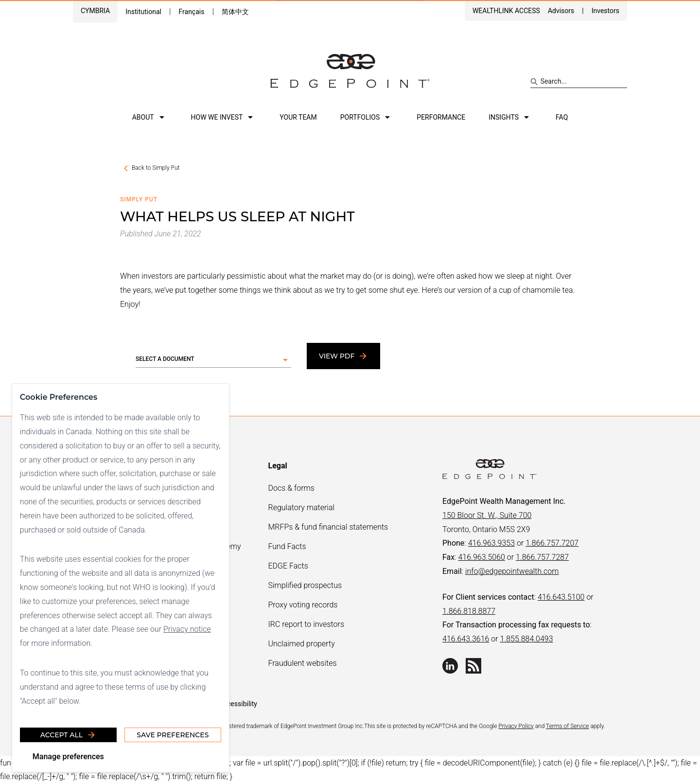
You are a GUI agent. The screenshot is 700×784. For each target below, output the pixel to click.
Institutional (143, 12)
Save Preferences (173, 735)
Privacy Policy (516, 726)
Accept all (68, 735)
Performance (441, 117)
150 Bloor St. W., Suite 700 (487, 515)
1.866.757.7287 (542, 557)
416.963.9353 (491, 543)
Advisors (561, 11)
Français (191, 12)
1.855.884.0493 (527, 639)
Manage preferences (68, 757)
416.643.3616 (466, 639)
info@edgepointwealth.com (512, 571)
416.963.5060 (481, 557)
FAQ (562, 117)
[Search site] (579, 82)
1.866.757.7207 (552, 543)
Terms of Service (567, 726)
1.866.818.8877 (469, 611)
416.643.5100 (561, 597)
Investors (605, 11)
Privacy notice (187, 629)
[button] (213, 360)
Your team (298, 117)
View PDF (343, 356)
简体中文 (235, 12)
